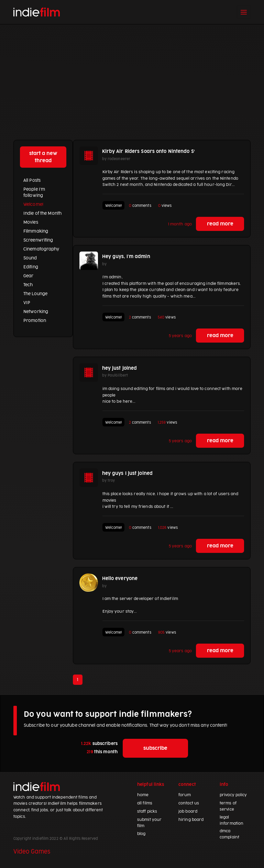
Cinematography (41, 249)
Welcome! (33, 204)
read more (220, 224)
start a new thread (43, 157)
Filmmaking (36, 231)
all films (145, 803)
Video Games (32, 852)
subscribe (155, 748)
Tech (28, 285)
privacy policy (233, 795)
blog (141, 834)
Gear (28, 276)
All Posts (32, 180)
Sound (30, 258)
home (143, 795)
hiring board (191, 820)
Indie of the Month (42, 213)
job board (188, 811)
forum (185, 795)
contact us (189, 803)
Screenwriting (38, 240)
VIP (27, 303)
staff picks (147, 811)
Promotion (35, 321)
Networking (36, 312)
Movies (31, 222)
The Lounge (35, 294)
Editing (31, 267)
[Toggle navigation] (244, 12)
